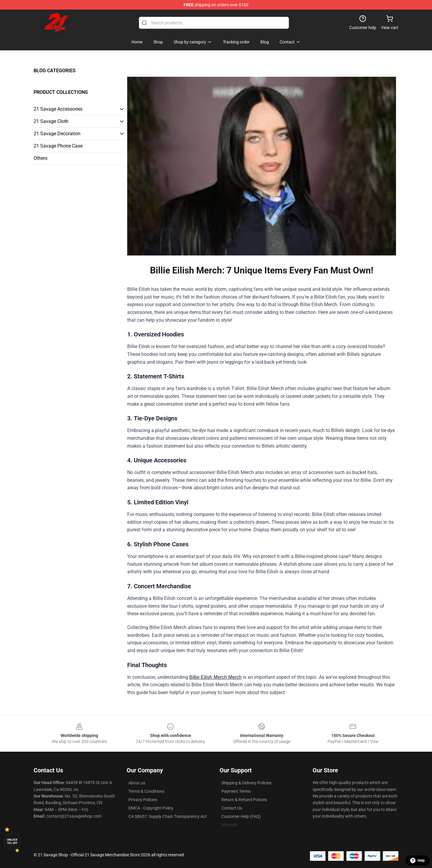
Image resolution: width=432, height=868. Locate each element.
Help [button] (417, 861)
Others (40, 158)
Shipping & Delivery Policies (246, 783)
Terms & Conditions (146, 791)
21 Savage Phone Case (58, 146)
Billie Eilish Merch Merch (215, 677)
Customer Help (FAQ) (241, 816)
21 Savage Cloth (51, 121)
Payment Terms (236, 791)
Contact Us (232, 808)
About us (137, 783)
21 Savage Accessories (58, 109)
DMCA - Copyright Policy (151, 808)
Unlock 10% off (12, 841)
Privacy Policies (143, 800)
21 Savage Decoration (57, 134)
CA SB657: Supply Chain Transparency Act (168, 816)
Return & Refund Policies (244, 800)
